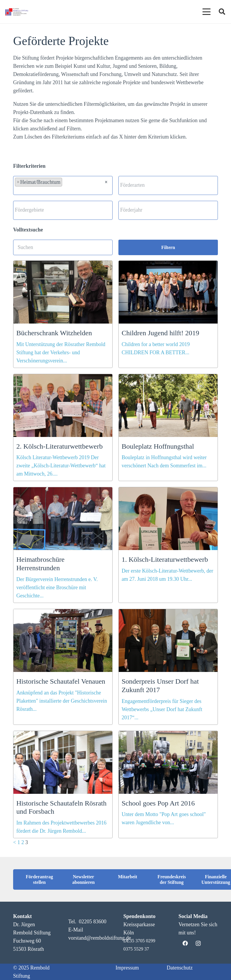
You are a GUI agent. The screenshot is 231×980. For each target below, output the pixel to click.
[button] (13, 967)
